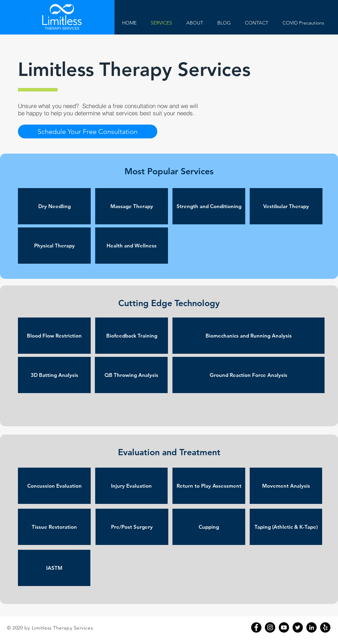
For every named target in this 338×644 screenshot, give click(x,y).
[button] (88, 131)
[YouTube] (284, 627)
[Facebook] (256, 627)
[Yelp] (325, 627)
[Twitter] (298, 627)
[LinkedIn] (311, 627)
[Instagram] (270, 627)
